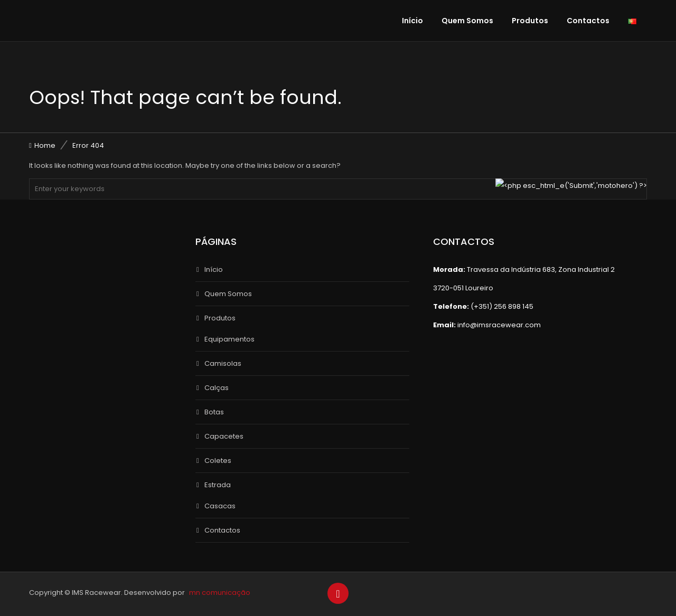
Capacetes (224, 436)
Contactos (588, 21)
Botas (214, 412)
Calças (217, 388)
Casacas (220, 506)
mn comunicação (220, 593)
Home (45, 145)
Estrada (218, 485)
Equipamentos (229, 339)
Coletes (218, 461)
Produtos (530, 21)
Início (412, 21)
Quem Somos (467, 21)
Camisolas (223, 363)
